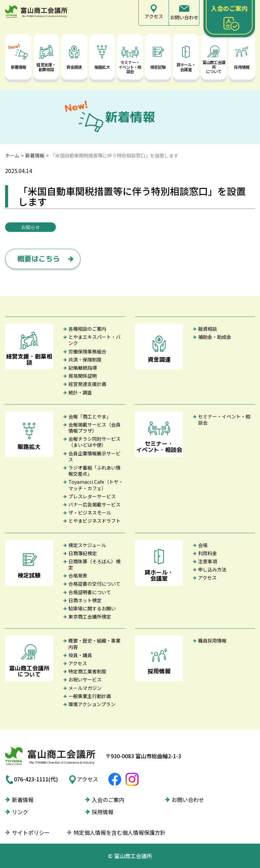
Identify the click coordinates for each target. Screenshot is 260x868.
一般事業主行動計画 (90, 696)
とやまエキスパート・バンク (94, 340)
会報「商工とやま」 (90, 416)
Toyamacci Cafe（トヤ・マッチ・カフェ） (96, 485)
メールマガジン (85, 688)
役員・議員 (80, 655)
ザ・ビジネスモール (90, 513)
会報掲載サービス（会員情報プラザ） (94, 428)
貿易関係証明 (83, 376)
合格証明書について (90, 592)
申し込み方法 (212, 569)
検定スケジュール (87, 545)
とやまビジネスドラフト (94, 521)
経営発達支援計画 (87, 384)
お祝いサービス (85, 679)
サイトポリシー (31, 832)
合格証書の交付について (94, 584)
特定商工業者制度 (87, 671)
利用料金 (208, 553)
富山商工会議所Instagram (132, 779)
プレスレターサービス (92, 496)
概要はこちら (39, 259)
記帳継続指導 (83, 368)
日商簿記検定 (83, 553)
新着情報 (35, 155)
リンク (20, 812)
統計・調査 (80, 392)
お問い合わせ (188, 800)
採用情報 (103, 812)
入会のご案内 (108, 800)
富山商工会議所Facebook (115, 779)
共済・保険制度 (85, 360)
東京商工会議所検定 (90, 616)
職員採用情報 (212, 641)
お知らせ (30, 227)
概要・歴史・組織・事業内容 (94, 644)
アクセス (207, 578)
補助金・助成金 (215, 337)
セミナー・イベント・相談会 (224, 419)
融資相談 (208, 329)
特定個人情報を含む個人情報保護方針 (120, 832)
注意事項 (208, 561)
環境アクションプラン (92, 704)
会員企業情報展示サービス (94, 456)
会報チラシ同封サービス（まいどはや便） (94, 442)
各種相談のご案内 (87, 329)
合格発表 (78, 576)
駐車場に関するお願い (92, 608)
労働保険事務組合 (87, 351)
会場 (203, 545)
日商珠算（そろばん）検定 (94, 564)
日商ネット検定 (85, 600)
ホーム (12, 155)
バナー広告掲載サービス (94, 504)
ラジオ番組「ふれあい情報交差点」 (94, 471)
